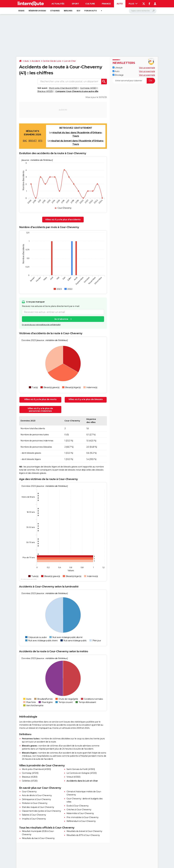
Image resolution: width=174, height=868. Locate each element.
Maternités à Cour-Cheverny (80, 813)
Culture (90, 4)
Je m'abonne (61, 319)
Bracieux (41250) (30, 777)
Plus (133, 4)
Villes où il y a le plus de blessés (86, 399)
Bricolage (118, 75)
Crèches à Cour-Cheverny (79, 810)
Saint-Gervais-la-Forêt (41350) (81, 769)
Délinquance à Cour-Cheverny (36, 799)
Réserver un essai (37, 11)
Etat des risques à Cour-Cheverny (38, 807)
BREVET (33, 141)
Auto (120, 4)
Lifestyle (118, 68)
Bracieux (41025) (45, 91)
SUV (78, 11)
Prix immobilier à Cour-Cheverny (83, 817)
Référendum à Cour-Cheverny (81, 821)
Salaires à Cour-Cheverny (34, 815)
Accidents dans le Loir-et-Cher (82, 781)
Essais (21, 11)
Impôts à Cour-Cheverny (34, 819)
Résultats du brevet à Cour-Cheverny (84, 831)
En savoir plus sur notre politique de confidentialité (41, 325)
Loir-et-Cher (70, 61)
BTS (40, 141)
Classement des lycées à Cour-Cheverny (41, 811)
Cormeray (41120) (30, 773)
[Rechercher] (143, 11)
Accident (36, 61)
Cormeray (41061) (88, 88)
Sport (75, 4)
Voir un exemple (147, 68)
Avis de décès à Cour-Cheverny (37, 795)
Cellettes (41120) (30, 781)
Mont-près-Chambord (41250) (36, 769)
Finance (106, 4)
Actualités (58, 4)
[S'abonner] (134, 81)
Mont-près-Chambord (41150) (63, 88)
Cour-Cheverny (29, 792)
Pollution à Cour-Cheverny (35, 803)
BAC (25, 141)
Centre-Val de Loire (52, 61)
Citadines (55, 11)
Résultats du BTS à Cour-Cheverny (83, 835)
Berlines (68, 11)
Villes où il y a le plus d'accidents (63, 220)
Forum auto (91, 11)
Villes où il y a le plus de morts (40, 399)
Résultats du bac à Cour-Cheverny (38, 838)
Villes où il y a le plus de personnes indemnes (40, 410)
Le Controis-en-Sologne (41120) (82, 773)
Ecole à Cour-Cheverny (78, 806)
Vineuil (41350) (73, 777)
